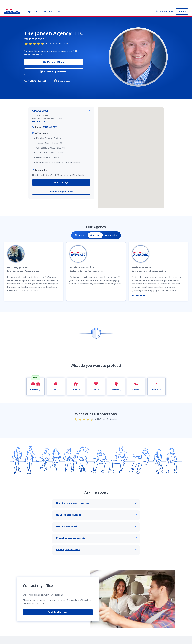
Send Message (61, 182)
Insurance (47, 11)
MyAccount (33, 11)
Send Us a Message (58, 612)
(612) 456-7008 (50, 127)
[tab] (80, 235)
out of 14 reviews (46, 44)
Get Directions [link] (39, 121)
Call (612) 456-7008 (35, 81)
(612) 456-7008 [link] (164, 11)
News (59, 11)
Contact (182, 11)
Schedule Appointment (54, 72)
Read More (138, 295)
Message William (54, 62)
